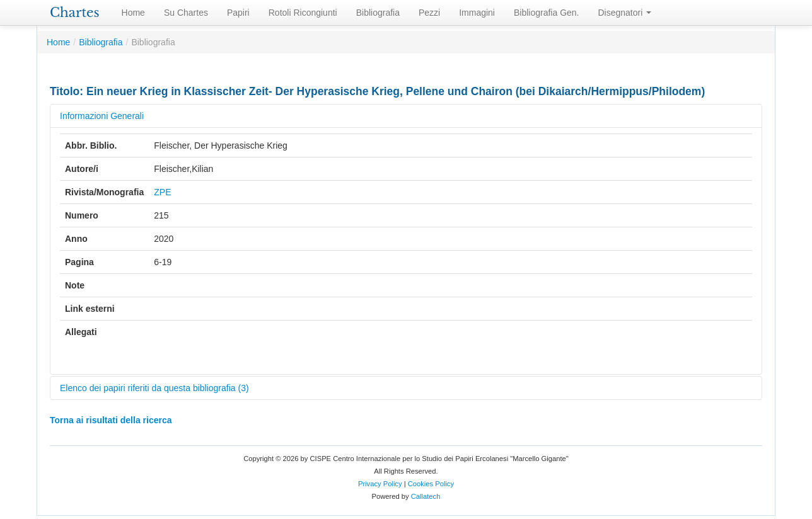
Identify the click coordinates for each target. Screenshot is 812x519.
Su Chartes (186, 13)
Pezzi (429, 13)
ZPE (162, 192)
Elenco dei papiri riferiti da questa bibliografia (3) (154, 388)
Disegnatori (625, 13)
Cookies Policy (431, 484)
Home (133, 13)
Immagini (477, 13)
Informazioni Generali (102, 116)
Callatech (426, 496)
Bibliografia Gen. (547, 13)
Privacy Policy (380, 484)
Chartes (75, 13)
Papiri (238, 13)
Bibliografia (378, 13)
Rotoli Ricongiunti (303, 13)
